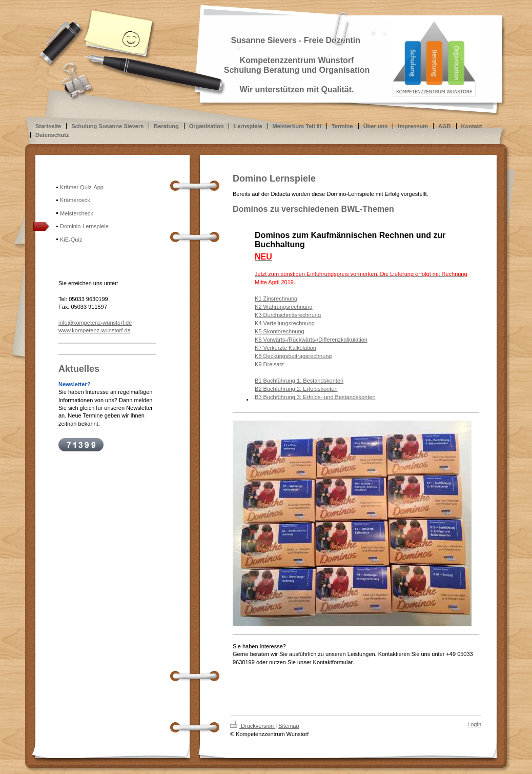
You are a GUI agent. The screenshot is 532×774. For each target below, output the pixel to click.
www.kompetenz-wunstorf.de (95, 330)
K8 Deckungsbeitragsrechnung (293, 356)
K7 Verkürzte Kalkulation (285, 348)
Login (474, 724)
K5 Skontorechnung (280, 331)
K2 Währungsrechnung (284, 307)
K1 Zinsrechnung (276, 299)
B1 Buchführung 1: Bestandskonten (299, 381)
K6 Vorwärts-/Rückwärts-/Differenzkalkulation (311, 340)
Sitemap (289, 726)
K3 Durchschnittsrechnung (288, 315)
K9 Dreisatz (270, 364)
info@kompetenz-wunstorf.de (95, 323)
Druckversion (253, 726)
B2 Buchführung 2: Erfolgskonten (296, 389)
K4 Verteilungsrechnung (285, 323)
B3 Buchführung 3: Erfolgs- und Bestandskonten (315, 397)
